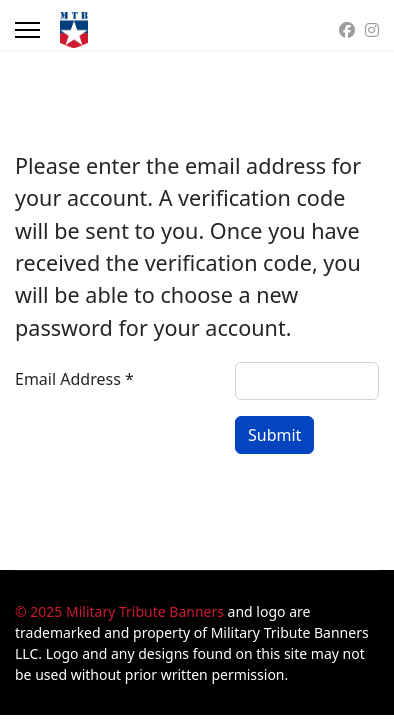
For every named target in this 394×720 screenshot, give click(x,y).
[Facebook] (347, 30)
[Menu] (27, 30)
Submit (274, 435)
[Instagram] (372, 30)
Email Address (74, 379)
